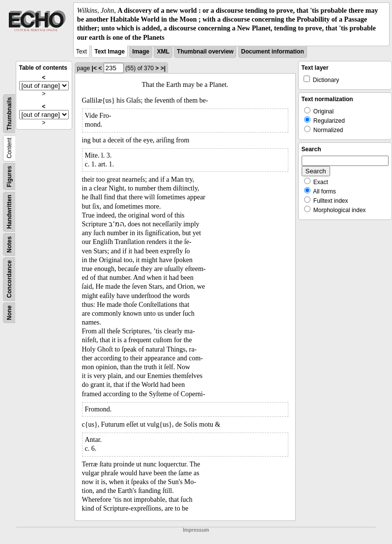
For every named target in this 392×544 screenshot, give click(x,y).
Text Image (110, 52)
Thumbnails (9, 114)
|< (94, 68)
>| (163, 68)
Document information (273, 52)
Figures (9, 177)
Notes (9, 244)
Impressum (196, 530)
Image (141, 52)
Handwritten (9, 211)
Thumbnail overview (205, 52)
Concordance (9, 279)
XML (163, 52)
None (9, 313)
